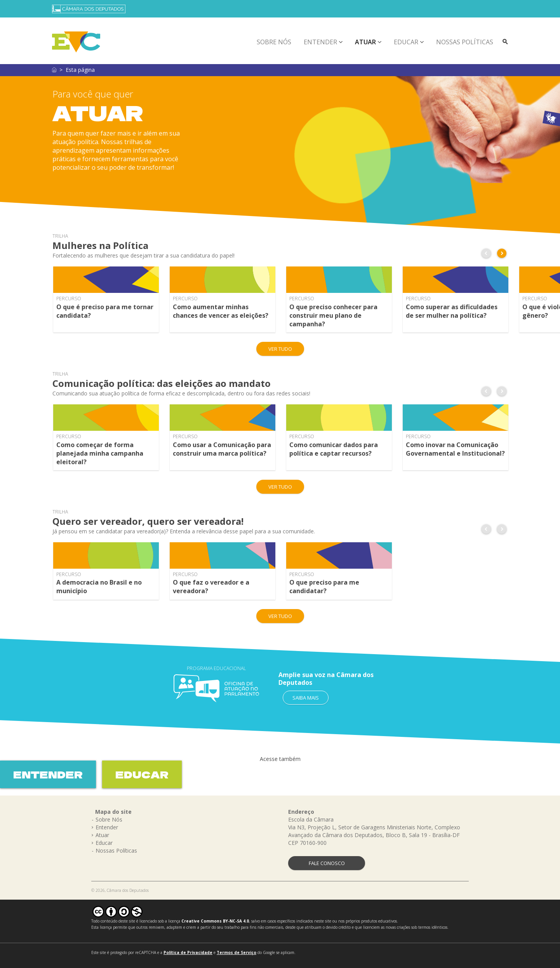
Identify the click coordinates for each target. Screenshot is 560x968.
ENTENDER (48, 774)
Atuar (365, 42)
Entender (320, 42)
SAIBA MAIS (306, 698)
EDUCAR (142, 774)
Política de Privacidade (188, 952)
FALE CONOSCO (327, 863)
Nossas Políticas (465, 42)
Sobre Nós (274, 42)
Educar (406, 42)
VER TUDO (280, 349)
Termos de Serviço (237, 952)
